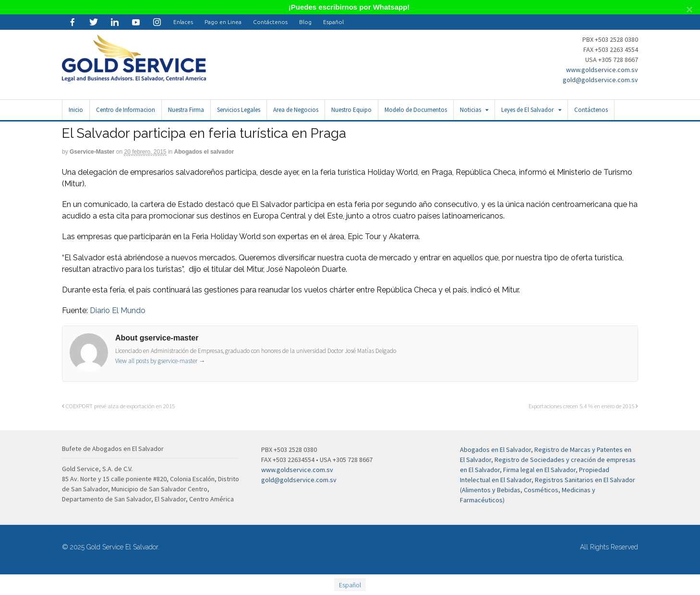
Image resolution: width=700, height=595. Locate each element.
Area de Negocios (296, 110)
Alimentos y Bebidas (491, 490)
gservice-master (92, 152)
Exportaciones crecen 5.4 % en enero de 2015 (583, 406)
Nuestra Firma (186, 110)
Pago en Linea (223, 22)
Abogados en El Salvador (495, 449)
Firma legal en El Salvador (539, 470)
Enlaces (183, 22)
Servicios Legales (239, 110)
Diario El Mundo (118, 310)
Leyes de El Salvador (527, 110)
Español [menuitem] (350, 585)
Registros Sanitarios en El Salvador (585, 480)
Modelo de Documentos (416, 110)
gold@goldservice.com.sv (600, 80)
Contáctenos (270, 22)
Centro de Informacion (126, 110)
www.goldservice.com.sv (602, 70)
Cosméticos (541, 490)
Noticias (471, 110)
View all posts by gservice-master (160, 361)
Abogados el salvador (204, 152)
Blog (305, 22)
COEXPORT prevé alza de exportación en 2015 (118, 406)
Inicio (76, 110)
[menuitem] (333, 22)
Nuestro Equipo (351, 110)
